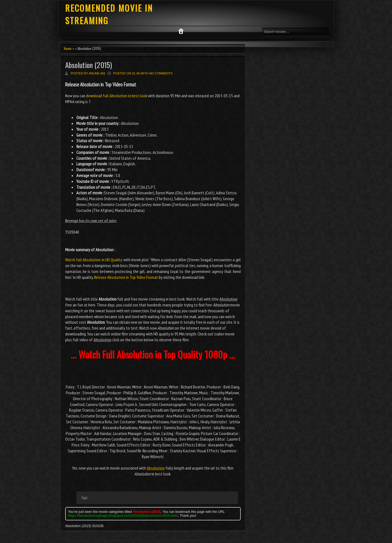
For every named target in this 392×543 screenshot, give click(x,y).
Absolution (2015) (89, 65)
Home (68, 48)
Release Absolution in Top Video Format (126, 277)
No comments (161, 73)
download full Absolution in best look (117, 96)
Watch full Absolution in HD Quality (94, 260)
